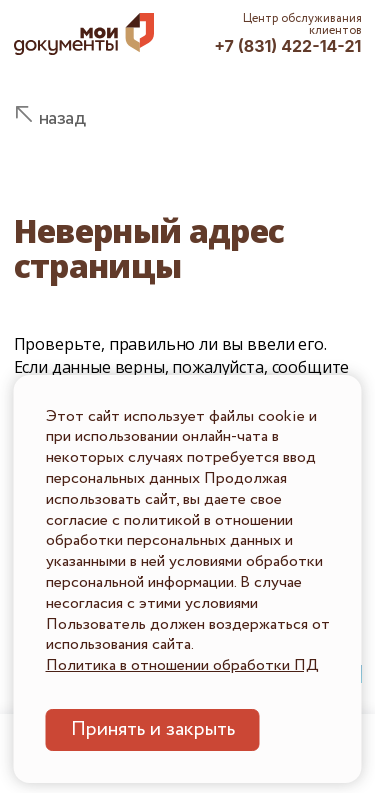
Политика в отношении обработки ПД (182, 665)
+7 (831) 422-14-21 (287, 46)
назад (62, 118)
